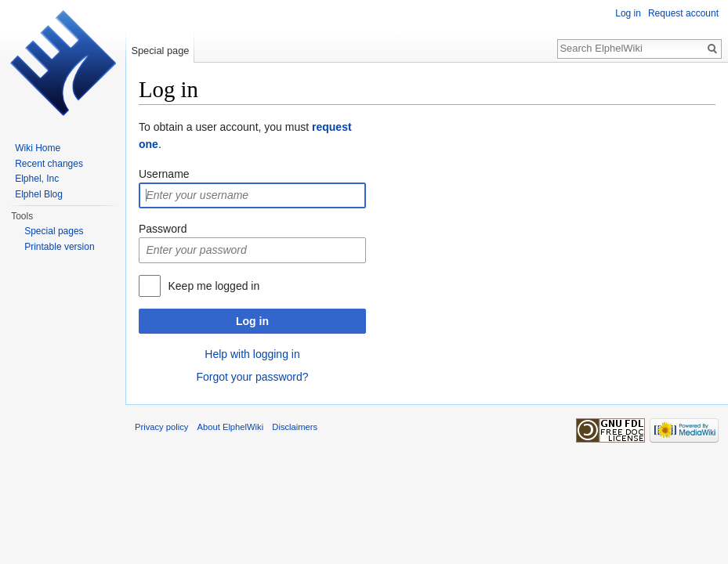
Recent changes (49, 164)
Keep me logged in (214, 286)
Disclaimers (295, 427)
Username (164, 174)
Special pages (54, 231)
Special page (160, 51)
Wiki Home (38, 148)
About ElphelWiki (231, 427)
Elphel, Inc (37, 179)
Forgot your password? (252, 377)
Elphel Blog (39, 194)
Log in (252, 321)
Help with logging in (252, 354)
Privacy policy (161, 427)
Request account (683, 13)
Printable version (59, 247)
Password (163, 229)
